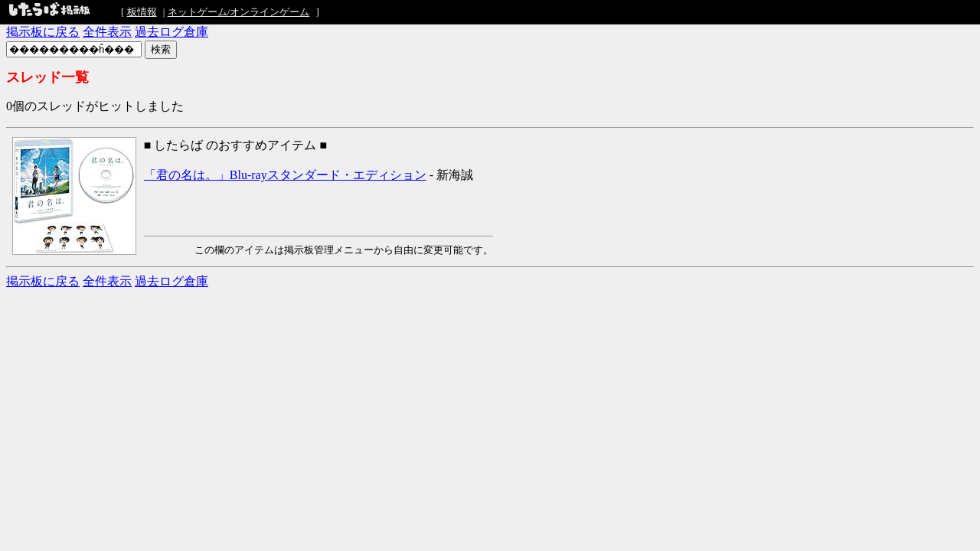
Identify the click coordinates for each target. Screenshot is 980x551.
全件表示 (107, 32)
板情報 (142, 12)
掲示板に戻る (43, 32)
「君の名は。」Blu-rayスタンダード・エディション (285, 175)
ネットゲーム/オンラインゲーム (239, 12)
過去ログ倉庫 (171, 32)
